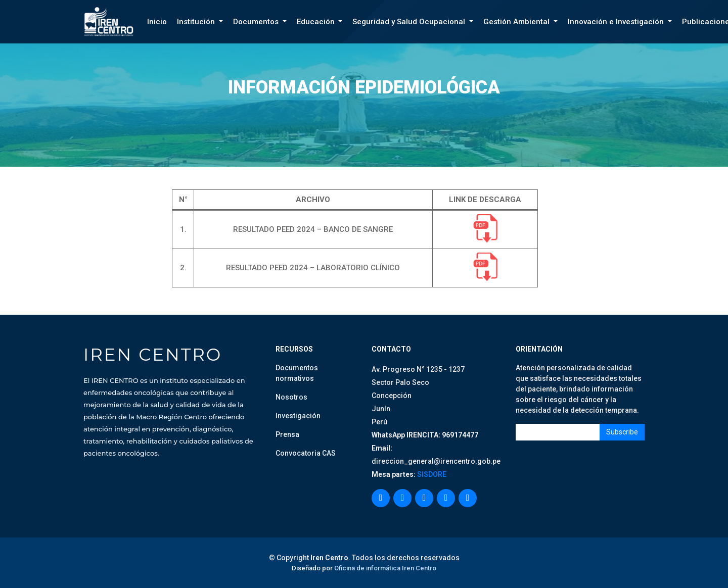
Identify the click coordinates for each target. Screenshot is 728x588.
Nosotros (291, 397)
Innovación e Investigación (617, 22)
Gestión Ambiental (517, 22)
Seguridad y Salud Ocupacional (410, 22)
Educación (317, 22)
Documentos (257, 22)
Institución (197, 22)
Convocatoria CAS (306, 453)
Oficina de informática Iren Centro (385, 568)
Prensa (287, 434)
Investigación (298, 416)
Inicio (157, 22)
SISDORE (431, 474)
